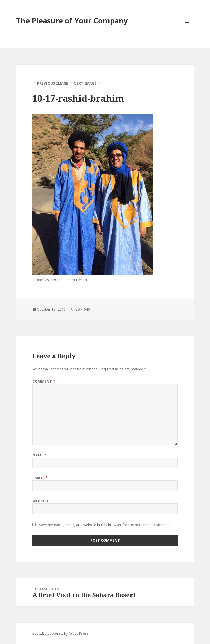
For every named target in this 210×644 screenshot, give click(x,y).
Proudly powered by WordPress (60, 633)
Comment (44, 381)
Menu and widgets (187, 31)
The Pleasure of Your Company (72, 21)
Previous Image (53, 83)
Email (40, 478)
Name (40, 455)
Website (41, 501)
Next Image (85, 83)
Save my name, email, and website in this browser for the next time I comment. (105, 525)
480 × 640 (82, 309)
